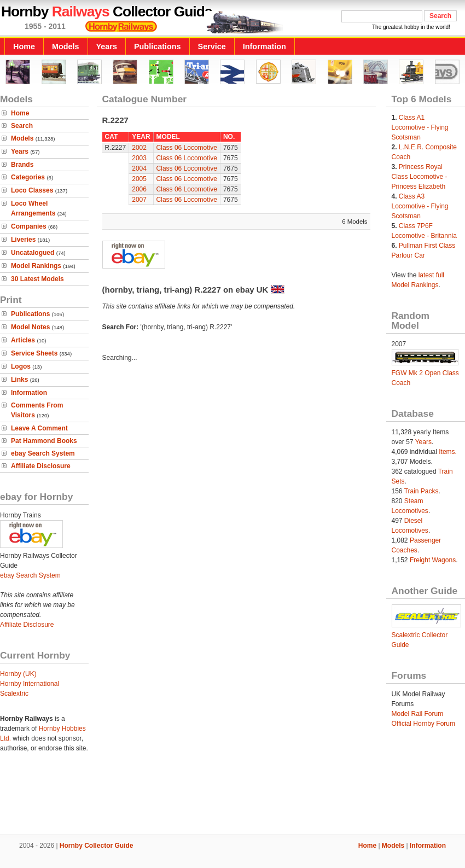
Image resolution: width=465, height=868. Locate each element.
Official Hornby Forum (423, 724)
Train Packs (422, 491)
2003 (139, 158)
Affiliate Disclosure (41, 466)
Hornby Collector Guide (97, 846)
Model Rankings (36, 266)
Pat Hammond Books (44, 441)
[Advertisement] (233, 797)
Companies (29, 226)
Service (212, 46)
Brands (22, 165)
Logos (21, 366)
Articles (23, 340)
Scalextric (14, 694)
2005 (139, 179)
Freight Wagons (433, 560)
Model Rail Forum (418, 714)
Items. (448, 452)
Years (107, 46)
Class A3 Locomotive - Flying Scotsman (420, 206)
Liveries (23, 240)
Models (66, 46)
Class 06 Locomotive (187, 148)
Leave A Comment (39, 428)
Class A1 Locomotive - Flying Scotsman (420, 127)
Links (19, 380)
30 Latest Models (37, 279)
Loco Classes (32, 190)
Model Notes (30, 327)
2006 (139, 189)
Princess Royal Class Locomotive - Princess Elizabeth (420, 177)
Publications (158, 46)
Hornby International (30, 684)
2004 (139, 168)
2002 (139, 148)
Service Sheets (34, 353)
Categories (28, 177)
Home (24, 46)
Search (22, 126)
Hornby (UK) (18, 674)
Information (265, 46)
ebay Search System (43, 453)
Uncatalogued (33, 253)
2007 (139, 200)
